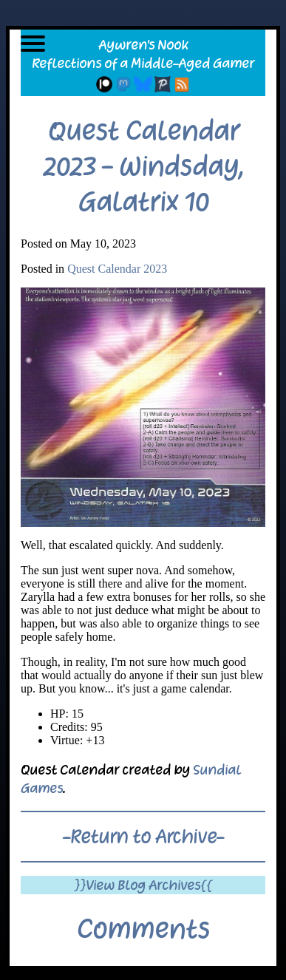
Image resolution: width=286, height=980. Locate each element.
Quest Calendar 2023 (117, 269)
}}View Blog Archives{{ (143, 885)
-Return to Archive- (143, 837)
